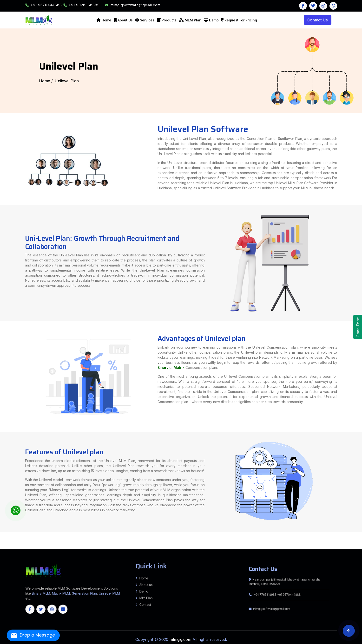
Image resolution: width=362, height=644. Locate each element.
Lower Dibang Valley (108, 543)
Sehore (322, 540)
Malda (324, 541)
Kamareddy (28, 546)
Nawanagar (169, 538)
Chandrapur (193, 539)
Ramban (109, 548)
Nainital (153, 542)
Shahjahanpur (154, 534)
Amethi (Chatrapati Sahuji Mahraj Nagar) (208, 533)
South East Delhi (109, 542)
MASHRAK (133, 539)
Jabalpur (257, 540)
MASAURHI (290, 534)
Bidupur (2, 540)
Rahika (264, 535)
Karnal (237, 542)
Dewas (227, 540)
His (225, 542)
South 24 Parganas (46, 542)
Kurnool (356, 542)
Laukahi (349, 535)
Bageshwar (131, 542)
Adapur (341, 536)
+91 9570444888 (43, 5)
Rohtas (136, 533)
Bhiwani (197, 542)
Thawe (307, 538)
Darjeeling (293, 541)
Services (147, 20)
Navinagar (81, 536)
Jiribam (153, 545)
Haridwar (149, 542)
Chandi (122, 537)
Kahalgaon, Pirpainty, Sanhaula (312, 534)
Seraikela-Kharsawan (275, 537)
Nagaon (303, 543)
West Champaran (177, 533)
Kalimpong (316, 541)
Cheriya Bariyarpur (24, 538)
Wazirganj (68, 538)
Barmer (9, 545)
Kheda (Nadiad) (173, 541)
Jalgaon (214, 539)
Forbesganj (42, 536)
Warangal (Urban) (154, 546)
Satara (286, 539)
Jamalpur (341, 533)
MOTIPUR (100, 537)
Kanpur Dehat (21, 534)
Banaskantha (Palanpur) (102, 541)
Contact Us (318, 20)
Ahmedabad (83, 541)
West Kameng (171, 543)
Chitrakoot (284, 533)
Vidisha (2, 541)
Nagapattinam (66, 547)
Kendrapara (203, 548)
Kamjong (162, 545)
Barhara (122, 536)
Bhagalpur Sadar (326, 534)
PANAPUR (141, 539)
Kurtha (62, 536)
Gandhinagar (147, 541)
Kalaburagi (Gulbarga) (279, 546)
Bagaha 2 (68, 541)
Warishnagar (3, 539)
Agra (182, 533)
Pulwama (102, 548)
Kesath (178, 538)
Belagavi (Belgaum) (183, 546)
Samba (116, 548)
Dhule (197, 539)
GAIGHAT (57, 537)
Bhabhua (68, 535)
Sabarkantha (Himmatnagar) (229, 541)
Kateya (322, 538)
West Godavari (33, 543)
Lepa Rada (93, 543)
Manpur (72, 538)
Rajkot (221, 541)
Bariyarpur (13, 537)
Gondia (206, 539)
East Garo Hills (279, 547)
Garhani (143, 536)
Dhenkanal (165, 548)
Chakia (271, 536)
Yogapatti (44, 541)
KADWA (194, 535)
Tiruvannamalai (155, 547)
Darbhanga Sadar (195, 538)
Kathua (82, 548)
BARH (206, 534)
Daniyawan (232, 534)
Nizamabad (97, 546)
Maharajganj (75, 534)
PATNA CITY (210, 534)
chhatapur (29, 540)
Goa (309, 548)
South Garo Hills (311, 547)
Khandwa (268, 540)
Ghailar (221, 535)
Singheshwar (208, 535)
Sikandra (19, 535)
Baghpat (235, 533)
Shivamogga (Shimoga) (321, 546)
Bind (180, 537)
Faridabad (208, 542)
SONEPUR (153, 539)
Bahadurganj (354, 535)
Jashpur (261, 545)
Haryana (315, 548)
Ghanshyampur (261, 538)
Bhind (199, 540)
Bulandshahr (273, 533)
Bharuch (108, 541)
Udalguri (336, 543)
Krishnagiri (56, 547)
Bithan (20, 539)
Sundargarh (264, 548)
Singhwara (224, 538)
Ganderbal (75, 548)
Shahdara (98, 542)
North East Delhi (85, 542)
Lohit (97, 543)
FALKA (157, 535)
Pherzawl (175, 545)
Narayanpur (5, 535)
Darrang (211, 543)
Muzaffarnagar (109, 534)
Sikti (35, 536)
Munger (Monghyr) (107, 533)
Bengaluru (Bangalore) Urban (205, 546)
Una (331, 542)
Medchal (77, 546)
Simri (189, 538)
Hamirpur (349, 533)
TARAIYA (157, 539)
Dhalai (16, 548)
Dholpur (39, 545)
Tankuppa (81, 538)
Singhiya (29, 539)
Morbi (188, 541)
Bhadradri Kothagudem (348, 545)
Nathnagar (337, 534)
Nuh (252, 542)
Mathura (88, 534)
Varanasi (199, 534)
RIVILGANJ (148, 539)
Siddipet (126, 546)
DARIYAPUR (92, 539)
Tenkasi (110, 547)
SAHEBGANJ (95, 537)
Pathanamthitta (226, 547)
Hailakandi (250, 543)
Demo (214, 20)
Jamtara (233, 537)
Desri (350, 539)
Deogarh (160, 548)
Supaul (168, 533)
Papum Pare (139, 543)
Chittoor (339, 542)
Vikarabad (135, 546)
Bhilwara (17, 545)
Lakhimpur (291, 543)
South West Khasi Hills (329, 547)
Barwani (193, 540)
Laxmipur (33, 535)
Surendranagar (241, 541)
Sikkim (286, 548)
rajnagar (272, 535)
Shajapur (334, 540)
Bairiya (15, 541)
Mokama (241, 534)
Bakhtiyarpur (259, 534)
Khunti (236, 537)
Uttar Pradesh (337, 548)
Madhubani (100, 533)
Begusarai (20, 533)
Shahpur (166, 536)
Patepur (328, 539)
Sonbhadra (187, 534)
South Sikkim (6, 548)
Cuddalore (19, 547)
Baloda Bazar (207, 545)
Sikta (40, 541)
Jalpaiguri (306, 541)
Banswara (2, 545)
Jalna (217, 539)
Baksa (181, 543)
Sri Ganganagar (115, 545)
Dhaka (1, 537)
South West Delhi (116, 542)
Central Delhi (65, 542)
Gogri (213, 536)
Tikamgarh (354, 540)
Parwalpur (172, 537)
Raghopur (324, 539)
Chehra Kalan (359, 539)
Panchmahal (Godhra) (206, 541)
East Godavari (344, 542)
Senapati (179, 545)
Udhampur (129, 548)
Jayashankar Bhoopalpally (10, 546)
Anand (91, 541)
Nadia (334, 541)
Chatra (191, 537)
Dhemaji (215, 543)
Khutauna (344, 535)
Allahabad (189, 533)
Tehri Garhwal (175, 542)
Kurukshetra (242, 542)
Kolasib (255, 547)
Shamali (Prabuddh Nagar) (163, 534)
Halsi (124, 535)
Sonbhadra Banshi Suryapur (70, 536)
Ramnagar (59, 541)
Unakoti (43, 548)
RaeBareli (123, 534)
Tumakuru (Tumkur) (330, 546)
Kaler (56, 536)
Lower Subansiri (122, 543)
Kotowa (299, 536)
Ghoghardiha (339, 535)
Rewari (266, 542)
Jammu (79, 548)
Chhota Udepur (122, 541)
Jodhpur (74, 545)
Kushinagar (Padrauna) (52, 534)
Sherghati (138, 538)
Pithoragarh (164, 542)
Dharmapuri (24, 547)
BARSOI (180, 535)
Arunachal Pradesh (8, 549)
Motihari (290, 536)
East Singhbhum (208, 537)
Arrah (115, 536)
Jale (220, 538)
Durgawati (90, 535)
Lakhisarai (89, 533)
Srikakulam (3, 543)
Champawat (140, 542)
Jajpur (183, 548)
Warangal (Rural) (146, 546)
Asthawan (134, 537)
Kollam (200, 547)
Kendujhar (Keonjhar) (211, 548)
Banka (16, 533)
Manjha (304, 538)
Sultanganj (351, 534)
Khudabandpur (35, 538)
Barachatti (150, 538)
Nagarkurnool (83, 546)
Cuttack (156, 548)
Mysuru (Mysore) (302, 546)
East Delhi (70, 542)
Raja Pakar (319, 539)
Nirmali (25, 540)
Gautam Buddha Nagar (54, 533)
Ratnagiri (279, 539)
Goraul (347, 539)
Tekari (92, 538)
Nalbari (307, 543)
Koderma (240, 537)
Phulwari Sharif (227, 534)
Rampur (127, 534)
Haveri (272, 546)
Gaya (333, 533)
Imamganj (128, 538)
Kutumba (86, 536)
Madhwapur (309, 535)
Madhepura (95, 533)
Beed (180, 539)
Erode (32, 547)
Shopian (120, 548)
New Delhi (74, 542)
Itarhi (154, 538)
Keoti (227, 538)
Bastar (216, 545)
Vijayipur (342, 538)
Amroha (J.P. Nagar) (220, 533)
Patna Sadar (215, 534)
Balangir (136, 548)
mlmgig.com (181, 639)
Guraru (95, 538)
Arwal (7, 533)
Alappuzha (179, 547)
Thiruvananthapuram (233, 547)
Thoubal (195, 545)
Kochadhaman (3, 536)
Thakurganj (18, 536)
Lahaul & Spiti (309, 542)
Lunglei (264, 547)
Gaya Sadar (58, 538)
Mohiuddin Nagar (70, 539)
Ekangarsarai (150, 537)
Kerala (273, 548)
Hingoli (210, 539)
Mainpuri (84, 534)
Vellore (163, 547)
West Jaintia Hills (344, 547)
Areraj (263, 536)
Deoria (304, 533)
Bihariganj (248, 535)
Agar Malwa (171, 540)
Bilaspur (286, 542)
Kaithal (234, 542)
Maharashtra (348, 548)
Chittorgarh (28, 545)
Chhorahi (30, 538)
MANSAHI (176, 535)
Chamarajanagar (218, 546)
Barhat (41, 535)
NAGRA (137, 539)
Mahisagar (180, 541)
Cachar (199, 543)
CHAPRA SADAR (86, 539)
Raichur (308, 546)
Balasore (140, 548)
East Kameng (68, 543)
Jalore (61, 545)
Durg (245, 545)
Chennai (8, 547)
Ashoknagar (184, 540)
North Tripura (28, 548)
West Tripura (48, 548)
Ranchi (264, 537)
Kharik (1, 535)
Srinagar (124, 548)
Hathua (319, 538)
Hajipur (337, 533)
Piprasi (9, 541)
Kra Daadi (81, 543)
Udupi (336, 546)
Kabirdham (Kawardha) (268, 545)
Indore (253, 540)
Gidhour (44, 535)
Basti (262, 533)
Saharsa (140, 533)
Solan (328, 542)
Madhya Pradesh (354, 548)
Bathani (110, 538)
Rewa (313, 540)
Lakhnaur (324, 535)
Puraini (239, 535)
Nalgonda (89, 546)
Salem (101, 547)
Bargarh (145, 548)
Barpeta (184, 543)
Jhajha (38, 535)
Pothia (8, 536)
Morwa (349, 538)
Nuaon (105, 535)
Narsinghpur (291, 540)
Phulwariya (332, 538)
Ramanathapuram (92, 547)
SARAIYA (104, 537)
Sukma (328, 545)
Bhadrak (148, 548)
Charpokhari (150, 536)
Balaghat (189, 540)
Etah (307, 533)
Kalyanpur (282, 536)
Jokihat (22, 536)
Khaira (23, 535)
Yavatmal (311, 539)
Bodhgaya (77, 538)
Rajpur (160, 538)
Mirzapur (98, 534)
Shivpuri (59, 539)
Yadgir (357, 546)
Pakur (253, 537)
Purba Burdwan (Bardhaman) (18, 542)
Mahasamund (301, 545)
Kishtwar (86, 548)
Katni (265, 540)
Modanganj (191, 536)
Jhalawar (65, 545)
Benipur (240, 538)
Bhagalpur (25, 533)
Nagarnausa (158, 537)
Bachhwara (41, 538)
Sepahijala (33, 548)
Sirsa (273, 542)
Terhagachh (13, 536)
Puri (250, 548)
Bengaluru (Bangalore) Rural (193, 546)
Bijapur (224, 545)
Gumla (224, 537)
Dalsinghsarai (39, 539)
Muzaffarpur (114, 533)
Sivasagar (311, 543)
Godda (221, 537)
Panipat (263, 542)
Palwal (255, 542)
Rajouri (106, 548)
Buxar (33, 533)
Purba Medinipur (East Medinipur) (31, 542)
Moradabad (103, 534)
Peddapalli (103, 546)
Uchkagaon (337, 538)
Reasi (113, 548)
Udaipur (123, 545)
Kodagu (286, 546)
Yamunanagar (281, 542)
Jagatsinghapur (178, 548)
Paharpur (267, 536)
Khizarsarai (103, 538)
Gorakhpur (75, 533)
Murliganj (213, 535)
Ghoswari (250, 534)
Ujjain (357, 540)
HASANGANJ (144, 535)
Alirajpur (175, 540)
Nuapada (247, 548)
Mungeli (306, 545)
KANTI (79, 537)
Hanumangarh (48, 545)
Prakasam (360, 542)
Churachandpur (137, 545)
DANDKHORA (149, 535)
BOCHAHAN (53, 537)
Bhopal (202, 540)
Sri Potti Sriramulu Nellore (11, 543)
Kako (196, 536)
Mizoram (277, 548)
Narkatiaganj (49, 541)
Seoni (326, 540)
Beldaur (217, 536)
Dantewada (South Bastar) (234, 545)
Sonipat (276, 542)
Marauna (21, 540)
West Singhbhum (288, 537)
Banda (251, 533)
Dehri (324, 533)
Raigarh (315, 545)
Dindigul (28, 547)
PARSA (144, 539)
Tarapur (33, 537)
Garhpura (13, 538)
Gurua (116, 538)
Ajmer (358, 543)
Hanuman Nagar (215, 538)
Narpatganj (48, 536)
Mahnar (140, 540)
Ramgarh (102, 535)
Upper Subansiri (164, 543)
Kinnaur (302, 542)
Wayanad (243, 547)
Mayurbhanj (231, 548)
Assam (311, 548)
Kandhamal (198, 548)
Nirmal (93, 546)
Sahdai (315, 539)
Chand (82, 535)
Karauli (78, 545)
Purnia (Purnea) (131, 533)
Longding (101, 543)
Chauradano (346, 536)
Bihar (288, 533)
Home (106, 20)
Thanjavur (114, 547)
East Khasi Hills (293, 547)
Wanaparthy (140, 546)
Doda (70, 548)
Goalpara (241, 543)
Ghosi (175, 536)
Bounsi (301, 537)
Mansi (210, 536)
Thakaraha (73, 541)
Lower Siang (115, 543)
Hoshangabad (248, 540)
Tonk (120, 545)
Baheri (206, 538)
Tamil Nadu (269, 548)
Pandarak (254, 534)
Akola (167, 539)
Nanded (246, 539)
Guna (236, 540)
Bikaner (20, 545)
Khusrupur (237, 534)
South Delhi (103, 542)
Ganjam (173, 548)
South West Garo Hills (319, 547)
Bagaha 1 (63, 541)
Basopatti (293, 535)
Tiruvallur (149, 547)
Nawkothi (18, 538)
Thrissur (239, 547)
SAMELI (161, 535)
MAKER (121, 539)
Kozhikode (209, 547)
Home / (46, 81)
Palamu (256, 537)
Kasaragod (196, 547)
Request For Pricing (241, 20)
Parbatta (221, 536)
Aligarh (185, 533)
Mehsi (274, 536)
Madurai (61, 547)
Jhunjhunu (69, 545)
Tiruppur (145, 547)
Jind (231, 542)
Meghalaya (282, 548)
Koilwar (126, 536)
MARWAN (87, 537)
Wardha (303, 539)
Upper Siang (158, 543)
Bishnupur (127, 545)
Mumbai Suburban (236, 539)
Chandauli (279, 533)
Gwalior (240, 540)
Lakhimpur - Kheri (60, 534)
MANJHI (124, 539)
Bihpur (320, 534)
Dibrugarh (223, 543)
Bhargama (53, 536)
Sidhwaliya (311, 538)
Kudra (93, 535)
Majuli (295, 543)
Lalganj (339, 539)
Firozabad (47, 533)
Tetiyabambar (28, 537)
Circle (225, 536)
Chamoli (136, 542)
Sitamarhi (161, 533)
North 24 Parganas (339, 541)
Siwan (165, 533)
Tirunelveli (137, 547)
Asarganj (42, 537)
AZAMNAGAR (190, 535)
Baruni (293, 533)
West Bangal (323, 548)
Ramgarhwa (336, 536)
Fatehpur (42, 533)
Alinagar (243, 538)
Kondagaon (285, 545)
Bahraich (240, 533)
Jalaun (5, 534)
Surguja (336, 545)
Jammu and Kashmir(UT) (23, 549)
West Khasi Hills (351, 547)
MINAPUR (69, 537)
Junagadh (163, 541)
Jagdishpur (332, 534)
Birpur (339, 537)
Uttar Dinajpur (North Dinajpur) (56, 542)
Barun (77, 536)
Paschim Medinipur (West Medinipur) (351, 541)
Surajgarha (139, 535)
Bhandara (183, 539)
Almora (127, 542)
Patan (212, 541)
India (1, 533)
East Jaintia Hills (286, 547)
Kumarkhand (226, 535)
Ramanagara (313, 546)
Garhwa (214, 537)
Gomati (20, 548)
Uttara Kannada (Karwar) (342, 546)
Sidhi (345, 540)
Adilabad (340, 545)
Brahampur (174, 538)
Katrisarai (177, 537)
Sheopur (338, 540)
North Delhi (79, 542)
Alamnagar (260, 535)
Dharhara (17, 537)
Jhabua (262, 540)
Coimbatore (13, 547)
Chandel (132, 545)
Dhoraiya (309, 537)
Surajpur (332, 545)
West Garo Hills (337, 547)
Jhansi (12, 534)
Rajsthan (305, 548)
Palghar (264, 539)
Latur (224, 539)
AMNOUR (76, 539)
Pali (87, 545)
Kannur (191, 547)
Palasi (38, 536)
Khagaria (79, 533)
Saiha (270, 547)
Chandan (305, 537)
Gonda (71, 533)
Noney (171, 545)
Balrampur (247, 533)
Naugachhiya (11, 535)
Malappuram (215, 547)
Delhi (318, 548)
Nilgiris (75, 547)
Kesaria (278, 536)
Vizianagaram (26, 543)
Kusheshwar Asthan (268, 538)
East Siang (73, 543)
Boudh (152, 548)
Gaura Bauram (251, 538)
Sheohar (157, 533)
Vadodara (252, 541)
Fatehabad (213, 542)
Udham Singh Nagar (182, 542)
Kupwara (94, 548)
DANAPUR (295, 534)
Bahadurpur (201, 538)
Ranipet (98, 547)
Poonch (98, 548)
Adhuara (64, 535)
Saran (148, 533)
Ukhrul (198, 545)
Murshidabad (329, 541)
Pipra (42, 540)
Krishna (352, 542)
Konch (89, 538)
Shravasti (171, 534)
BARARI (168, 535)
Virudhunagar (173, 547)
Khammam (38, 546)
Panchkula (259, 542)
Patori (55, 539)
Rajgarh (306, 540)
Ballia (243, 533)
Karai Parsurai (164, 537)
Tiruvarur (160, 547)
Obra (101, 536)
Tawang (151, 543)
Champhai (251, 547)
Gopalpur (356, 534)
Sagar (316, 540)
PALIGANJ (299, 534)
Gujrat (332, 548)
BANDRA (49, 537)
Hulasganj (179, 536)
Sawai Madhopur (102, 545)
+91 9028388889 (81, 5)
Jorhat (257, 543)
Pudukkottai (86, 547)
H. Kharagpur (22, 537)
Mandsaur (282, 540)
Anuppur (179, 540)
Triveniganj (38, 540)
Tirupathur (141, 547)
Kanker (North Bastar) (277, 545)
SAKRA (77, 537)
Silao (169, 537)
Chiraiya (355, 536)
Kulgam (90, 548)
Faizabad (314, 533)
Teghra (353, 537)
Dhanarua (270, 534)
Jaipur (53, 545)
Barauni (332, 537)
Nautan (12, 541)
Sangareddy (121, 546)
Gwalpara (243, 535)
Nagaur (84, 545)
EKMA (101, 539)
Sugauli (303, 536)
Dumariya (133, 538)
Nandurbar (250, 539)
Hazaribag (228, 537)
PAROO (91, 537)
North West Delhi (92, 542)
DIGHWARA (97, 539)
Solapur (296, 539)
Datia (224, 540)
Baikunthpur (285, 538)
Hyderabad (356, 545)
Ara (290, 533)
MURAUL (73, 537)
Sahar (139, 536)
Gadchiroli (201, 539)
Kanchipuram (42, 547)
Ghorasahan (359, 536)
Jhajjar (228, 542)
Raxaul (332, 536)
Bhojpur (29, 533)
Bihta (277, 534)
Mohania (97, 535)
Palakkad (220, 547)
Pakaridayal (327, 536)
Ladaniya (297, 535)
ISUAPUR (108, 539)
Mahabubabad (56, 546)
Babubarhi (277, 535)
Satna (319, 540)
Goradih (303, 534)
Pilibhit (114, 534)
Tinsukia (331, 543)
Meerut (94, 534)
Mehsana (184, 541)
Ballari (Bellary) (175, 546)
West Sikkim (12, 548)
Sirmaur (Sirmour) (323, 542)
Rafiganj (97, 536)
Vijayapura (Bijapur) (351, 546)
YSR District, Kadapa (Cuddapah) (43, 543)
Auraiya (227, 533)
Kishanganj (84, 533)
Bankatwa (351, 536)
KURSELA (164, 535)
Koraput (221, 548)
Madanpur (90, 536)
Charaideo (203, 543)
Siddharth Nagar (177, 534)
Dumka (203, 537)
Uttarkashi (189, 542)
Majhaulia (19, 541)
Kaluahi (281, 535)
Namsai (128, 543)
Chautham (206, 536)
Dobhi (142, 538)
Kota (81, 545)
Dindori (233, 540)
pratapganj (12, 540)
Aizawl (247, 547)
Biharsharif (145, 537)
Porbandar (217, 541)
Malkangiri (226, 548)
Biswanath (188, 543)
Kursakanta (27, 536)
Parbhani (268, 539)
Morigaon (299, 543)
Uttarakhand (328, 548)
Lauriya (27, 541)
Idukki (188, 547)
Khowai (23, 548)
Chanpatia (31, 541)
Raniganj (31, 536)
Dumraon (164, 538)
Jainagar (288, 535)
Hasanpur (16, 539)
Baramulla (62, 548)
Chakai (26, 535)
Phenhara (323, 536)
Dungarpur (43, 545)
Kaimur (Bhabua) (58, 535)
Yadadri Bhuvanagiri (162, 546)
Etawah (310, 533)
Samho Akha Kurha (345, 537)
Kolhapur (221, 539)
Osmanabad (259, 539)
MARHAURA (129, 539)
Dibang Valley (62, 543)
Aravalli (95, 541)
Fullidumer (314, 537)
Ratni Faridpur (185, 536)
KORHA (154, 535)
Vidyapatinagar (50, 539)
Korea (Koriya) (294, 545)
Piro (146, 536)
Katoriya (318, 537)
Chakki (181, 538)
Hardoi (2, 534)
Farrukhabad (37, 533)
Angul (133, 548)
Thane (299, 539)
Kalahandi (193, 548)
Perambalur (80, 547)
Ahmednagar (162, 539)
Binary (205, 372)
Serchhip (274, 547)
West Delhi (123, 542)
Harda (243, 540)
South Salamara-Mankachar (324, 543)
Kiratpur (256, 538)
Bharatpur (13, 545)
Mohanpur (146, 538)
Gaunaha (54, 541)
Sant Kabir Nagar (148, 534)
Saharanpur (132, 534)
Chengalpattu (3, 547)
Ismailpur (360, 534)
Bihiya (162, 536)
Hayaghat (209, 538)
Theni (117, 547)
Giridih (217, 537)
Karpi (59, 536)
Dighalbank (359, 535)
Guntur (349, 542)
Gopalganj (294, 538)
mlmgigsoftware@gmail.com (133, 5)
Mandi (314, 542)
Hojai (254, 543)
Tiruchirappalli (132, 547)
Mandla (277, 540)
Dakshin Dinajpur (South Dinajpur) (284, 541)
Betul (196, 540)
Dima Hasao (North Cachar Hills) (232, 543)
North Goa (349, 543)
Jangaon (2, 546)
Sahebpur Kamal (8, 538)
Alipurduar (260, 541)
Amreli (88, 541)
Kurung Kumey (87, 543)
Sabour (342, 534)
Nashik (254, 539)
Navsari (200, 541)
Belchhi (245, 534)
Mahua (336, 539)
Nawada (123, 533)
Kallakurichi (37, 547)
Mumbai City (229, 539)
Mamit (267, 547)
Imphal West (148, 545)
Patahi (319, 536)
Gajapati (169, 548)
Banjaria (286, 536)
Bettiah (301, 533)
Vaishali (171, 533)
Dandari (2, 538)
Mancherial (69, 546)
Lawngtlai (260, 547)
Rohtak (270, 542)
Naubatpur (280, 534)
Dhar (230, 540)
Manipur (301, 548)
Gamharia (217, 535)
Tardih (236, 538)
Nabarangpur (237, 548)
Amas (119, 538)
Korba (290, 545)
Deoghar (195, 537)
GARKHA (104, 539)
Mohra (113, 538)
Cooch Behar (274, 541)
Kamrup (261, 543)
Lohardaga (249, 537)
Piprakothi (294, 536)
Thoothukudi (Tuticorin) (124, 547)
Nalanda (119, 533)
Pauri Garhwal (158, 542)
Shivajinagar (24, 539)
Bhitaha (24, 541)
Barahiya (117, 535)
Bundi (24, 545)
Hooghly (298, 541)
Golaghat (245, 543)
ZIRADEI (59, 540)
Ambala (193, 542)
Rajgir (130, 537)
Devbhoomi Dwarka (140, 541)
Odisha (293, 548)
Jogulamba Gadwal (20, 546)
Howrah (302, 541)
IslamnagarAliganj (50, 535)
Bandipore (57, 548)
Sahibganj (269, 537)
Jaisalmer (57, 545)
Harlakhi (304, 535)
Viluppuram (168, 547)
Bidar (213, 546)
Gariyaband (249, 545)
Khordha (217, 548)
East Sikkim (357, 547)
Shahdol (329, 540)
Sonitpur (316, 543)
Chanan (127, 535)
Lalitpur (66, 534)
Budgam (67, 548)
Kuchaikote (299, 538)
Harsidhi (260, 536)
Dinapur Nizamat (329, 533)
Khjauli (284, 535)
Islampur (126, 537)
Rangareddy (115, 546)
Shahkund (346, 534)
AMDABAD (203, 535)
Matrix (213, 372)
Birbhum (268, 541)
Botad (117, 541)
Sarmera (138, 537)
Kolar (289, 546)
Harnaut (119, 537)
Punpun (266, 534)
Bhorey (315, 538)
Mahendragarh (248, 542)
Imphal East (143, 545)
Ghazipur (67, 533)
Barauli (290, 538)
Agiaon (118, 536)
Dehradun (145, 542)
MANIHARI (198, 535)
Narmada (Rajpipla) (194, 541)
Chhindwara (217, 540)
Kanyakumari (48, 547)
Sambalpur (259, 548)
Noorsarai (115, 537)
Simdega (282, 537)
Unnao (196, 534)
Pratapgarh (118, 534)
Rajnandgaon (323, 545)
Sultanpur (192, 534)
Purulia (40, 542)
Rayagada (253, 548)
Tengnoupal (190, 545)
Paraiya (99, 538)
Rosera (12, 539)
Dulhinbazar (285, 534)
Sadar (4, 537)
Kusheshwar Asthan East (278, 538)
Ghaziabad (62, 533)
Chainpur (78, 535)
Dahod (128, 541)
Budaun (269, 533)
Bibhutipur (34, 539)
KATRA (66, 537)
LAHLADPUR (117, 539)
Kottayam (204, 547)
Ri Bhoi (305, 547)
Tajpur (346, 538)
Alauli (198, 536)
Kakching (157, 545)
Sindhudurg (291, 539)
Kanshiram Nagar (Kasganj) (35, 534)
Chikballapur (224, 546)
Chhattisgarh (15, 549)
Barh (263, 534)
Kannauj (16, 534)
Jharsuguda (188, 548)
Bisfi (301, 535)
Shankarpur (232, 535)
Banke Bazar (123, 538)
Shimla (317, 542)
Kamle (77, 543)
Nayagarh (242, 548)
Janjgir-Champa (256, 545)
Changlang (56, 543)
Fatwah (203, 534)
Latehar (244, 537)
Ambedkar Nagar (196, 533)
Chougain (186, 538)
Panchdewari (327, 538)
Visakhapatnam (20, 543)
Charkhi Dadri (202, 542)
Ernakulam (184, 547)
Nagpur (242, 539)
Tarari (154, 536)
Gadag (265, 546)
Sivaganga (105, 547)
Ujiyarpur (45, 539)
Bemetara (220, 545)
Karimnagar (33, 546)
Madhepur (329, 535)
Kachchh (168, 541)
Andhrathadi (319, 535)
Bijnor (265, 533)
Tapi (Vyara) (247, 541)
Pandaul (268, 535)
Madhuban (311, 536)
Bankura (264, 541)
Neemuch (296, 540)
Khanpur (352, 538)
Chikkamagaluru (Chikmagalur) (234, 546)
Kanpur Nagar (26, 534)
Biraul (247, 538)
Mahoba (80, 534)
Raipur (319, 545)
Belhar (297, 537)
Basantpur (16, 540)
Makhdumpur (171, 536)
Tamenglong (184, 545)
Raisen (303, 540)
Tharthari (183, 537)
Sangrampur (255, 536)
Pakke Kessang (133, 543)
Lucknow (70, 534)
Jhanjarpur (314, 535)
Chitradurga (243, 546)
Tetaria (316, 536)
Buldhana (188, 539)
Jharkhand (342, 548)
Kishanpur (55, 540)
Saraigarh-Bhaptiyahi (48, 540)
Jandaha (343, 539)
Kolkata (320, 541)
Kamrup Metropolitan (267, 543)
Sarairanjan (357, 538)
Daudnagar (105, 536)
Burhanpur (207, 540)
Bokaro (187, 537)
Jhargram (311, 541)
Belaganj (63, 538)
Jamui (16, 535)
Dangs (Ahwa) (132, 541)
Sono (30, 535)
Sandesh (136, 536)
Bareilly (259, 533)
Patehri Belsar (148, 540)
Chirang (208, 543)
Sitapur (183, 534)
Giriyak (108, 537)
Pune (272, 539)
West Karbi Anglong (342, 543)
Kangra (298, 542)
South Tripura (38, 548)
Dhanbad (199, 537)
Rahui (111, 537)
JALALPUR (112, 539)
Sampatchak (221, 534)
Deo (94, 536)
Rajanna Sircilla (109, 546)
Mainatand (36, 541)
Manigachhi (232, 538)
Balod (202, 545)
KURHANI (83, 537)
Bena (154, 537)
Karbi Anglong (275, 543)
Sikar (107, 545)
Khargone (273, 540)
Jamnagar (158, 541)
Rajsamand (96, 545)
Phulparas (334, 535)
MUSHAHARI (62, 537)
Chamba (290, 542)
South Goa (354, 543)
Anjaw (52, 543)
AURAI (46, 537)
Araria (4, 533)
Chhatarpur (211, 540)
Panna (299, 540)
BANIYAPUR (81, 539)
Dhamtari (242, 545)
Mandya (297, 546)
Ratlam (310, 540)
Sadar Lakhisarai (111, 535)
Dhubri (219, 543)
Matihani (336, 537)
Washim (307, 539)
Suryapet (130, 546)
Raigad (275, 539)
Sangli (283, 539)
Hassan (269, 546)
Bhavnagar (113, 541)
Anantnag (53, 548)
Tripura (289, 548)
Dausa (35, 545)
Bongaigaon (194, 543)
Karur (52, 547)
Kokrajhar (286, 543)
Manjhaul (357, 537)
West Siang (177, 543)
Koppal (293, 546)
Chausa (236, 535)
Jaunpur (9, 534)
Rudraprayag (169, 542)
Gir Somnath (153, 541)
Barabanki (255, 533)
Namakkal (71, 547)
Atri (107, 538)
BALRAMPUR (184, 535)
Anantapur (334, 542)
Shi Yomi (144, 543)
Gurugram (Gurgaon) (220, 542)
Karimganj (281, 543)
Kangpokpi (167, 545)
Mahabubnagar (63, 546)
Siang (148, 543)
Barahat (294, 537)
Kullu (305, 542)
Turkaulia (306, 536)
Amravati (170, 539)
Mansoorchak (53, 538)
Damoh (221, 540)
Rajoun (322, 537)
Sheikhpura (152, 533)
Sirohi (110, 545)
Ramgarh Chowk (133, 535)
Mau (91, 534)
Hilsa (141, 537)
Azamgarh (231, 533)
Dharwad (261, 546)
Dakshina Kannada (250, 546)
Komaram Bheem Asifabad (46, 546)
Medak (73, 546)
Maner (274, 534)
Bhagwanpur (73, 535)
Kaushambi (44, 534)
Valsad (256, 541)
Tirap (154, 543)
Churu (32, 545)
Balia (350, 537)
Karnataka (297, 548)
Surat (236, 541)
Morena (286, 540)
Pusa (361, 538)
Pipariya (121, 535)
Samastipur (144, 533)
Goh (109, 536)
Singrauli (349, 540)
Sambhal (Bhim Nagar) (139, 534)
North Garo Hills (300, 547)
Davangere (257, 546)
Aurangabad (11, 533)
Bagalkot (169, 546)
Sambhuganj (327, 537)
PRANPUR (172, 535)
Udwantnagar (131, 536)
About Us (125, 20)
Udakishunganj (254, 535)
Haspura (112, 536)
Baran (6, 545)
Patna (126, 533)
